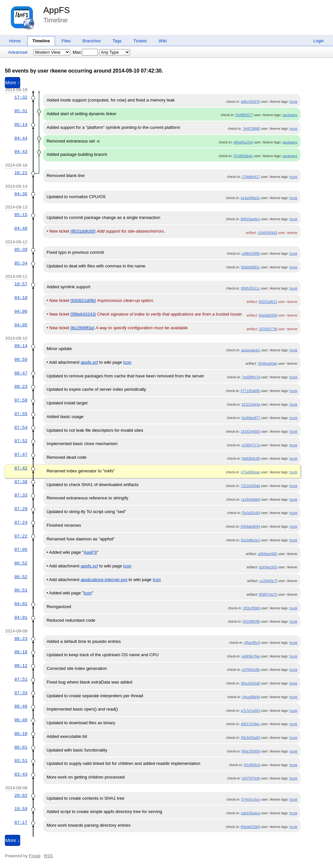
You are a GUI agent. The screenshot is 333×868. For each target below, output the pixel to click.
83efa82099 (268, 315)
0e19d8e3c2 (251, 540)
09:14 (21, 346)
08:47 (21, 373)
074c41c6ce (251, 799)
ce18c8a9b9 (250, 499)
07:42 (21, 468)
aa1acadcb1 (250, 350)
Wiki (163, 41)
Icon (127, 362)
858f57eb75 (268, 594)
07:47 (21, 454)
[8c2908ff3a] (82, 328)
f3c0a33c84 (251, 513)
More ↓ (13, 840)
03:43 (21, 774)
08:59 (21, 359)
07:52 (21, 441)
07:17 (21, 822)
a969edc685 (267, 554)
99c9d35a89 (251, 738)
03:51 (21, 761)
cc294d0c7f (268, 581)
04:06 (21, 311)
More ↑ (13, 83)
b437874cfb (251, 778)
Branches (92, 41)
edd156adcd (251, 813)
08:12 (21, 666)
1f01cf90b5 (252, 608)
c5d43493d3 (267, 233)
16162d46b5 (250, 431)
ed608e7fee (251, 656)
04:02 (21, 604)
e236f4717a (251, 445)
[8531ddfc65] (83, 231)
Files (66, 41)
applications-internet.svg (104, 580)
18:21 (21, 173)
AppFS (57, 10)
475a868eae (250, 472)
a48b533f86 (251, 253)
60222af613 (268, 302)
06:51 (21, 590)
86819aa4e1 (250, 219)
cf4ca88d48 (251, 697)
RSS (48, 856)
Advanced (18, 52)
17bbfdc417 (251, 177)
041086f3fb (251, 621)
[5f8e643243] (83, 314)
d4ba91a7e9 (243, 142)
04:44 (21, 138)
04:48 (21, 228)
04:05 (21, 325)
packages (290, 115)
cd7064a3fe (251, 670)
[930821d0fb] (83, 300)
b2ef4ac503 (268, 567)
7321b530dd (250, 486)
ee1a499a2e (250, 198)
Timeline (41, 41)
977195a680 (250, 391)
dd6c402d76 (251, 102)
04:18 (21, 298)
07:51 (21, 679)
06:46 (21, 706)
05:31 (21, 111)
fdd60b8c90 (251, 458)
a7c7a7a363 (251, 711)
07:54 (21, 427)
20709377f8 (268, 329)
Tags (117, 41)
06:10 (21, 734)
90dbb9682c (251, 267)
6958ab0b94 (250, 526)
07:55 (21, 414)
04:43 (21, 152)
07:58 (21, 400)
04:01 (21, 617)
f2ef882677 (244, 115)
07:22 (21, 536)
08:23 (21, 387)
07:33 (21, 495)
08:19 (21, 652)
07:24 (21, 522)
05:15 (21, 215)
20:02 (21, 795)
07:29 (21, 509)
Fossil (35, 856)
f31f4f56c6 (252, 765)
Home (15, 41)
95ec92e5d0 (251, 683)
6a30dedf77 (251, 418)
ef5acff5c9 (252, 643)
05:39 (21, 250)
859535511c (251, 288)
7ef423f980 (251, 129)
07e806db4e (243, 156)
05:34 (21, 263)
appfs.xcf (89, 362)
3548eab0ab (267, 363)
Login (319, 41)
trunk (294, 102)
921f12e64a (251, 404)
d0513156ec (251, 724)
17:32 (21, 97)
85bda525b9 (250, 827)
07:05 (21, 549)
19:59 (21, 809)
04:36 (21, 194)
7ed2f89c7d (251, 377)
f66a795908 (251, 751)
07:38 (21, 482)
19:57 (21, 284)
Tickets (140, 41)
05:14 (21, 125)
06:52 (21, 563)
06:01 (21, 747)
